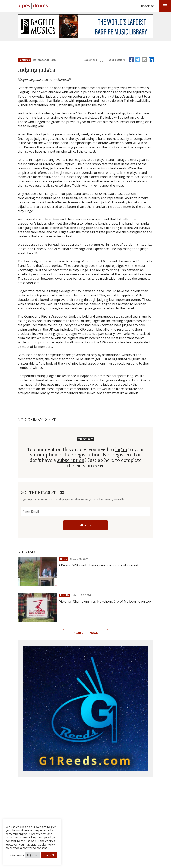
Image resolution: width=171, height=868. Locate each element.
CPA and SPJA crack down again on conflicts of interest (99, 565)
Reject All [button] (32, 855)
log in (121, 450)
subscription (71, 460)
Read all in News (86, 633)
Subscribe (147, 6)
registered (124, 455)
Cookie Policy (15, 855)
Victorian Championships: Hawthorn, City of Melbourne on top (105, 601)
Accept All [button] (49, 855)
